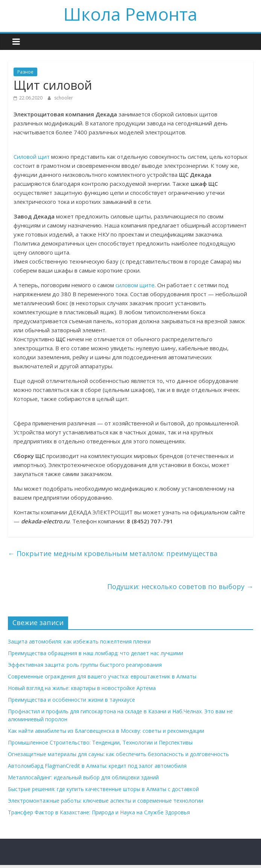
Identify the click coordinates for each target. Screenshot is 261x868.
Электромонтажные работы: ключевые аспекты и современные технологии (105, 801)
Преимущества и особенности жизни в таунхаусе (71, 700)
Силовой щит (32, 157)
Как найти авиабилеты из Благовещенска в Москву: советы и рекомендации (106, 731)
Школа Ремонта (130, 14)
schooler (64, 98)
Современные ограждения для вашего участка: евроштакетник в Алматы (102, 676)
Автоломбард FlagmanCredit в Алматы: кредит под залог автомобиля (97, 766)
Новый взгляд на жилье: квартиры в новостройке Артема (82, 688)
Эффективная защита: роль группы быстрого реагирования (85, 665)
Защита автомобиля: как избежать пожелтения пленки (79, 641)
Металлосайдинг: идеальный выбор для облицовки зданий (83, 777)
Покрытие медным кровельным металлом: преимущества (113, 553)
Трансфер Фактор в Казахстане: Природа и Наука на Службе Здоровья (99, 812)
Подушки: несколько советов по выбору (180, 586)
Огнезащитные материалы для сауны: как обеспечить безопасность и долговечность (118, 754)
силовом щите (135, 285)
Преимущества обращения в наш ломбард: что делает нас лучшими (96, 653)
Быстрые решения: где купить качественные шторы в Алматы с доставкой (103, 789)
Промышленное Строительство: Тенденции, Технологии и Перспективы (100, 742)
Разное (25, 72)
